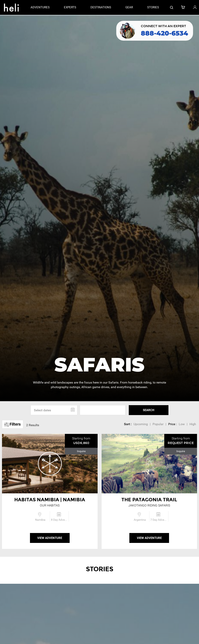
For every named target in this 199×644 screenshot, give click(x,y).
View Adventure (50, 538)
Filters (13, 424)
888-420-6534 (164, 33)
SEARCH (149, 410)
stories (153, 7)
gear (129, 7)
